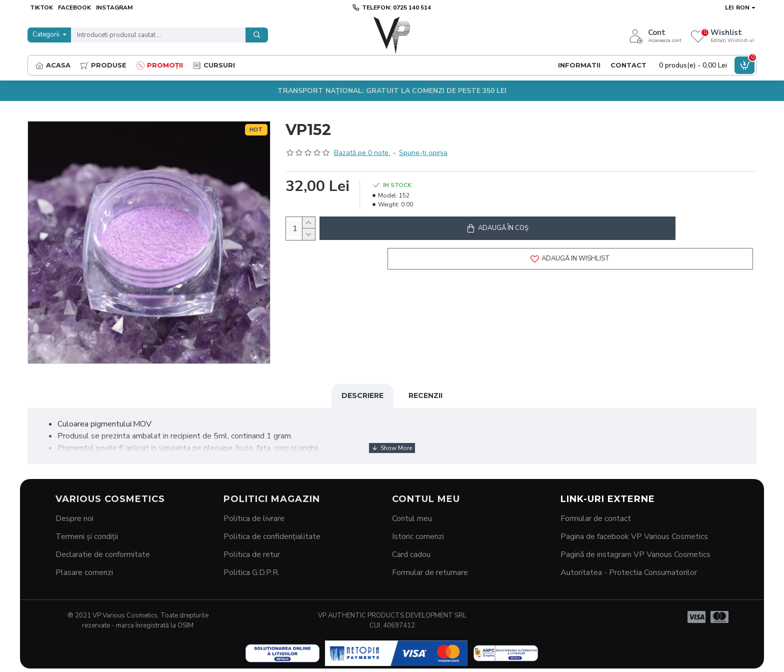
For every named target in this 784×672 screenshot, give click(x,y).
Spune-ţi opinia (423, 153)
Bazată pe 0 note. (362, 153)
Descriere (362, 395)
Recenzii (425, 395)
